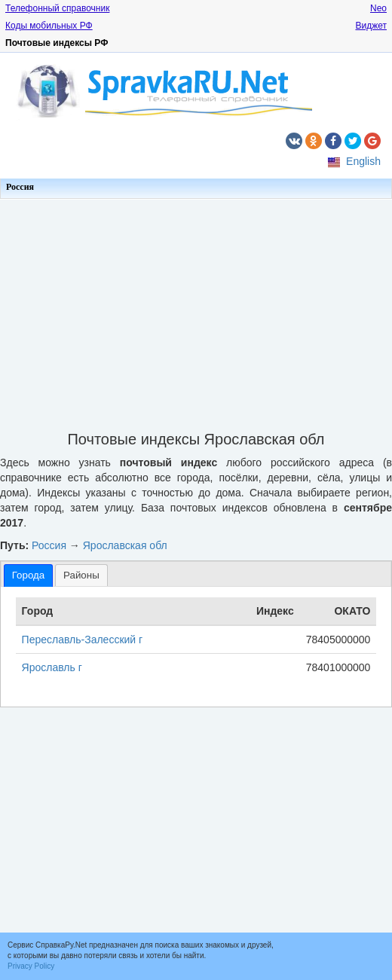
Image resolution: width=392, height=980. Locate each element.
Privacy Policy (31, 966)
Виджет (371, 26)
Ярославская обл (125, 545)
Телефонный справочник (57, 8)
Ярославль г (52, 667)
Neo (378, 8)
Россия (20, 187)
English (363, 161)
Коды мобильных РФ (49, 26)
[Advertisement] (196, 310)
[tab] (28, 575)
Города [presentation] (28, 575)
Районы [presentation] (81, 575)
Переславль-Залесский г (83, 640)
